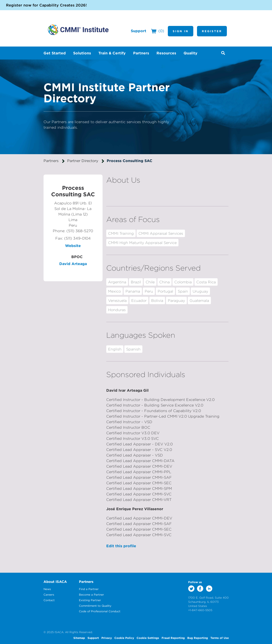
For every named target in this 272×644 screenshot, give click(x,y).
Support (139, 31)
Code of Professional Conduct (100, 611)
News (47, 589)
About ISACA (55, 582)
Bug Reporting (198, 638)
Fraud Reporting (173, 638)
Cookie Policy (124, 638)
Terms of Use (220, 638)
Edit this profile (121, 546)
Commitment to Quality (95, 606)
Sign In (181, 31)
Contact (49, 600)
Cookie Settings (148, 638)
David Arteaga (73, 264)
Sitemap (79, 638)
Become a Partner (91, 595)
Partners (51, 161)
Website (73, 246)
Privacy (107, 638)
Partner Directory (83, 161)
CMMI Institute (78, 30)
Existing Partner (90, 600)
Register (212, 31)
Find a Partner (89, 589)
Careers (49, 595)
